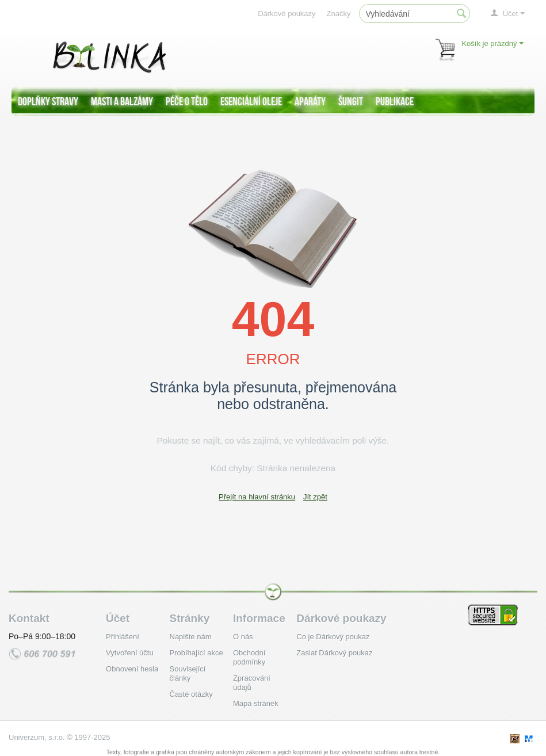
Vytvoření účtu (130, 653)
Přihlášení (123, 637)
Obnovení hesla (132, 669)
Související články (188, 673)
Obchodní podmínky (249, 657)
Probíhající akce (196, 653)
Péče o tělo (187, 101)
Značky (339, 14)
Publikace (395, 101)
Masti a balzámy (122, 101)
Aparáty (310, 101)
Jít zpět (315, 497)
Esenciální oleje (251, 101)
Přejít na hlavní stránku (257, 497)
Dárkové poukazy (287, 14)
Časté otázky (191, 694)
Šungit (351, 101)
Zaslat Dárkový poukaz (334, 653)
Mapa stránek (256, 703)
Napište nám (191, 637)
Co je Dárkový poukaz (333, 637)
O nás (243, 637)
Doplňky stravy (48, 101)
